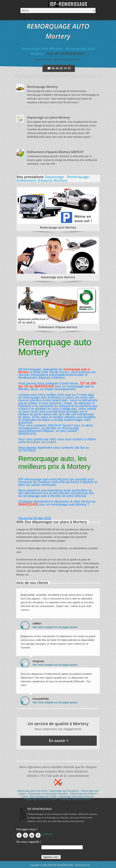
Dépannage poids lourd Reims (75, 799)
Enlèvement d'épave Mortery (58, 327)
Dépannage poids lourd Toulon (41, 799)
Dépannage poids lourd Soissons (76, 796)
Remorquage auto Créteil (43, 796)
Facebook (47, 834)
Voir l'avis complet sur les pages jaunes (55, 627)
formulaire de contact (41, 442)
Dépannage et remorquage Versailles (48, 794)
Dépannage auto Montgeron (64, 791)
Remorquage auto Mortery (58, 227)
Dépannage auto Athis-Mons (32, 791)
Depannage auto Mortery (58, 277)
